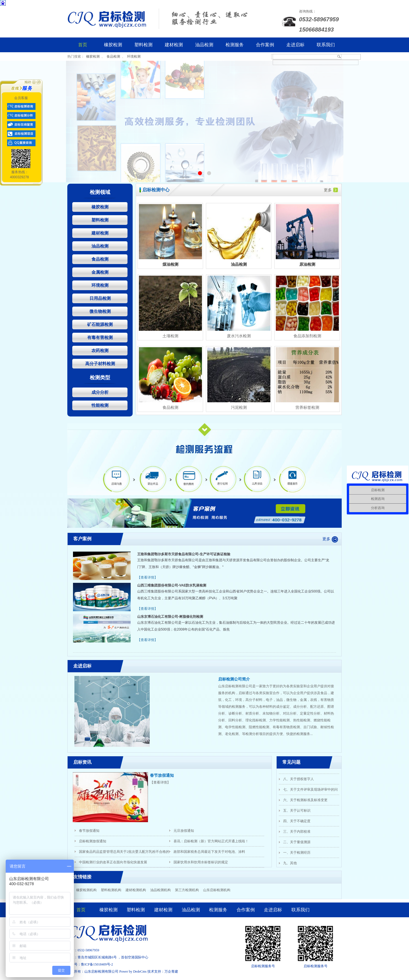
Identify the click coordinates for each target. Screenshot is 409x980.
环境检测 (134, 56)
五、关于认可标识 (297, 811)
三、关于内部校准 (297, 832)
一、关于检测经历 (297, 853)
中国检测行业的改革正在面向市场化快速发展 (113, 862)
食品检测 (113, 56)
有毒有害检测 (100, 337)
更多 (331, 190)
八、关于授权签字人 (299, 780)
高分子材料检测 (100, 364)
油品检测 (204, 45)
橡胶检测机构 (86, 890)
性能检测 (100, 405)
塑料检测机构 (111, 890)
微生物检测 (100, 311)
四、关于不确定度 (297, 822)
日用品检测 (100, 298)
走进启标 (295, 45)
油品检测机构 (160, 890)
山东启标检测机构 (217, 890)
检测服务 (235, 45)
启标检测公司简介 (234, 679)
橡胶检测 (113, 45)
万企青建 (171, 971)
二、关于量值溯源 (297, 843)
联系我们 (326, 45)
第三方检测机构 (187, 890)
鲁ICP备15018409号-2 (97, 964)
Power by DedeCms (133, 971)
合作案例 (265, 45)
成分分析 (100, 392)
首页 (83, 45)
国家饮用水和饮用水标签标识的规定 (201, 862)
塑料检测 (143, 45)
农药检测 (100, 350)
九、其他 (290, 864)
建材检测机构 (136, 890)
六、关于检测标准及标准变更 (305, 801)
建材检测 (174, 45)
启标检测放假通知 (93, 841)
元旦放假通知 (184, 831)
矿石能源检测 (100, 324)
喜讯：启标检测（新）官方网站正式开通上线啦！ (211, 841)
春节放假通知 (162, 775)
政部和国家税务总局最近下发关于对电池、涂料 (209, 852)
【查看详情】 (147, 577)
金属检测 (100, 272)
